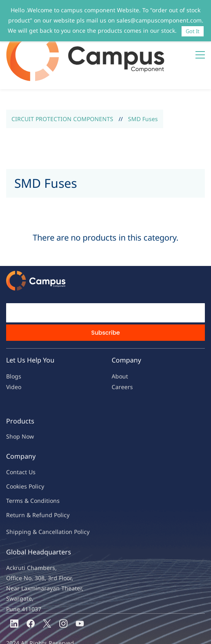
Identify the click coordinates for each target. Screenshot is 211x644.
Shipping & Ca (26, 501)
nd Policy (57, 484)
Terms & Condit (27, 469)
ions (54, 469)
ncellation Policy (67, 501)
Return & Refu (26, 484)
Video (14, 356)
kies (22, 455)
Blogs (14, 345)
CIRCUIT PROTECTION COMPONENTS (62, 88)
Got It (193, 31)
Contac (16, 441)
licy (40, 455)
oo (13, 455)
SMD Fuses (143, 88)
